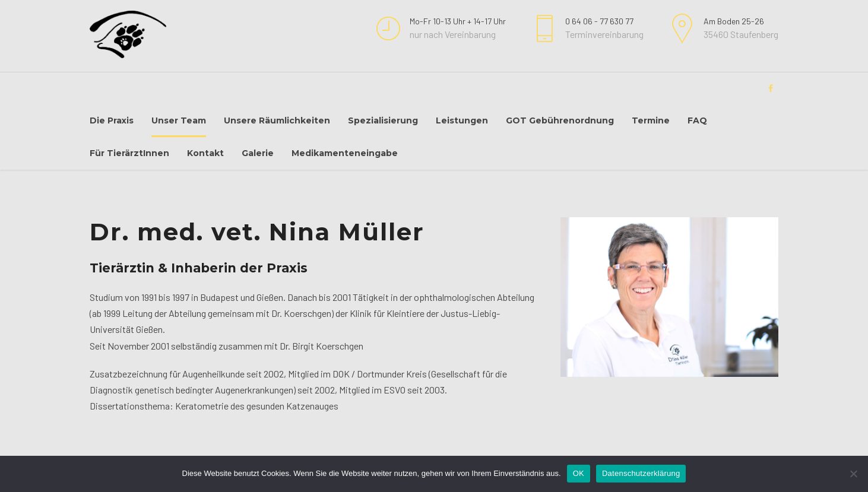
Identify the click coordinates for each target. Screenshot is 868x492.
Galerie (258, 153)
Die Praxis (112, 120)
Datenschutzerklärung (641, 473)
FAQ (697, 120)
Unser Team (179, 120)
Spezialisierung (383, 120)
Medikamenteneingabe (345, 153)
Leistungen (462, 120)
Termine (651, 120)
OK (579, 473)
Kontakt (205, 153)
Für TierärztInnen (129, 153)
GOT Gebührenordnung (560, 120)
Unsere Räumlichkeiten (277, 120)
